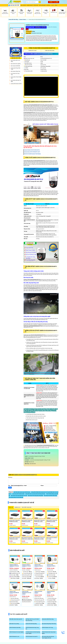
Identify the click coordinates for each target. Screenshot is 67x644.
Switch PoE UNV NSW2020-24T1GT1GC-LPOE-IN (27, 593)
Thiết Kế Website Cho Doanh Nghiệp (16, 632)
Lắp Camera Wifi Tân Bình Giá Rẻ (18, 494)
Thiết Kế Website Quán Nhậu (15, 627)
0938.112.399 (54, 2)
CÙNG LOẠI (11, 507)
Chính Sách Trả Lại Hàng (14, 624)
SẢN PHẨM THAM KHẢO (27, 507)
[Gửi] (10, 488)
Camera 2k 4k (17, 507)
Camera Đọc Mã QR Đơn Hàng (48, 619)
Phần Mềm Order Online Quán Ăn (16, 619)
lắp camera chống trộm (16, 71)
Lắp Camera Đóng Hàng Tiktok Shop (49, 624)
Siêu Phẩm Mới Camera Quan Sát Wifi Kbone (22, 492)
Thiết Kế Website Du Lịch (14, 636)
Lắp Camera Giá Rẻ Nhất (15, 66)
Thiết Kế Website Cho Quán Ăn (32, 636)
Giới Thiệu (24, 5)
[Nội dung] (34, 481)
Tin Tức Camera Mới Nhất (19, 614)
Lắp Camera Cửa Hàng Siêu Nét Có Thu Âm (19, 496)
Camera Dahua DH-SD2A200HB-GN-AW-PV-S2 (37, 20)
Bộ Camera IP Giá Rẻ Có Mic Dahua (50, 496)
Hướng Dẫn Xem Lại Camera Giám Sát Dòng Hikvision (35, 494)
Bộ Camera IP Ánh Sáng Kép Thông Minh (36, 496)
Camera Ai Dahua (22, 20)
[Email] (34, 486)
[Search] (32, 2)
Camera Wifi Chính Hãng (13, 20)
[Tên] (17, 486)
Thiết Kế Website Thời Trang (47, 627)
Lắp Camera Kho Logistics (16, 64)
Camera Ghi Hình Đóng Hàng (31, 624)
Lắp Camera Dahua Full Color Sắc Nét (16, 497)
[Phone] (51, 486)
